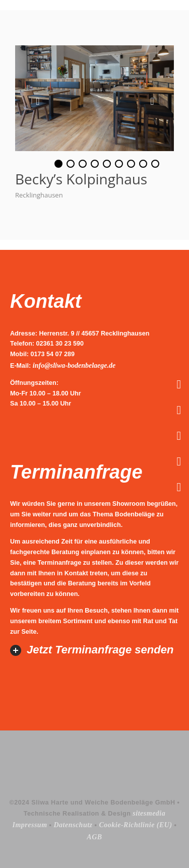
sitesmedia (149, 813)
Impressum (29, 825)
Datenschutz (73, 825)
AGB (94, 837)
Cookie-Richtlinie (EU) (135, 825)
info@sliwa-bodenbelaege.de (74, 365)
